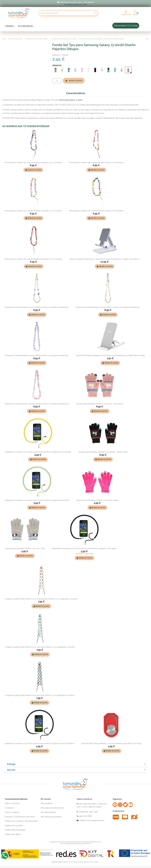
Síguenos (117, 799)
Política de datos (13, 834)
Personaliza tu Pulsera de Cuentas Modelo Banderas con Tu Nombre (34, 259)
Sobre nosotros (12, 803)
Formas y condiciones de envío (20, 817)
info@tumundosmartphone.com (90, 820)
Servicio (11, 770)
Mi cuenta (46, 799)
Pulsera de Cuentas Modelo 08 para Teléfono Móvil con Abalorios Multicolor (37, 404)
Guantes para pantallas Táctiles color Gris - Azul (25, 548)
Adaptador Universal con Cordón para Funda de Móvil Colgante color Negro (84, 548)
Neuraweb (72, 862)
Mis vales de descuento (52, 808)
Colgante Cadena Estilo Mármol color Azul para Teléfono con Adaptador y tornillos (40, 647)
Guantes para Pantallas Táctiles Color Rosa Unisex (97, 500)
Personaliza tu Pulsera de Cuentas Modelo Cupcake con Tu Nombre (33, 211)
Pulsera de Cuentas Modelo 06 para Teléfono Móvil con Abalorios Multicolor (108, 307)
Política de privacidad (15, 830)
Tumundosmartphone (16, 799)
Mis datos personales (51, 817)
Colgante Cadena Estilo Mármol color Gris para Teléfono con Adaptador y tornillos (40, 695)
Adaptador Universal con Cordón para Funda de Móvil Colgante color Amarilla (38, 452)
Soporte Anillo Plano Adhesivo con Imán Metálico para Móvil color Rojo (111, 743)
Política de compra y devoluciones (21, 821)
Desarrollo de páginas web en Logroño (87, 862)
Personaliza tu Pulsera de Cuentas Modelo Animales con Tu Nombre (33, 163)
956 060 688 (84, 816)
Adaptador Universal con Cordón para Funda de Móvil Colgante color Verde (37, 500)
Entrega (11, 764)
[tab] (75, 764)
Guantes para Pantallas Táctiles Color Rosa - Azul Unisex (100, 404)
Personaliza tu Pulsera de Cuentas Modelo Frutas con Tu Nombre (96, 211)
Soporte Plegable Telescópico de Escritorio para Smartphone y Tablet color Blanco (105, 259)
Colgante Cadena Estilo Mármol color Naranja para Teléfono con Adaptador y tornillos (41, 599)
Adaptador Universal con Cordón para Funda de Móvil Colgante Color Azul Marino (40, 743)
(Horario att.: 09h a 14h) (87, 812)
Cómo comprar (12, 812)
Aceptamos (118, 811)
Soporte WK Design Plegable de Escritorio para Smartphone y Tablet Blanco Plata (110, 355)
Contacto (9, 808)
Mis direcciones (48, 812)
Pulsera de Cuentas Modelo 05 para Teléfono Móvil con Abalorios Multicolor (37, 307)
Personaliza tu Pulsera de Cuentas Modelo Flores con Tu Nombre (96, 163)
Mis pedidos (47, 803)
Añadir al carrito (74, 81)
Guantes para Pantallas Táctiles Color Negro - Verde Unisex (103, 452)
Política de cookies (14, 825)
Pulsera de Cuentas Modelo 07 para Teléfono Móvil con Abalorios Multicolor (37, 355)
